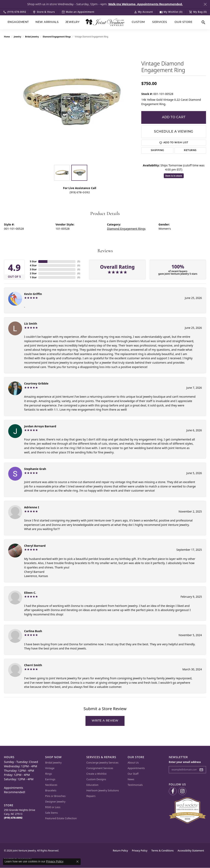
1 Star (33, 277)
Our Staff (133, 774)
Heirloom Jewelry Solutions (103, 790)
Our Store (183, 22)
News (131, 779)
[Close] (205, 4)
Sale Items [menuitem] (52, 813)
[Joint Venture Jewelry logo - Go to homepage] (105, 22)
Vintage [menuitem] (50, 768)
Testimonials (135, 785)
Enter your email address (185, 762)
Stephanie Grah (35, 469)
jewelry (17, 37)
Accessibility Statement (191, 851)
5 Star (33, 261)
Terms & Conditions (163, 851)
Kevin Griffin (33, 294)
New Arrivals (47, 22)
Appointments (136, 768)
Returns (190, 150)
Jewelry (72, 22)
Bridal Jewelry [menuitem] (53, 763)
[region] (71, 103)
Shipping (157, 150)
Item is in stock (174, 176)
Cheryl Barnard (35, 546)
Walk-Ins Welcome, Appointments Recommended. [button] (145, 4)
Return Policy (120, 851)
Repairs (91, 796)
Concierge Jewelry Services (103, 763)
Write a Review (105, 721)
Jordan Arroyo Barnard (40, 426)
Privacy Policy (140, 851)
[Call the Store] (13, 818)
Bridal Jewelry (32, 37)
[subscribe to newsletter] (202, 770)
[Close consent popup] (78, 862)
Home (7, 37)
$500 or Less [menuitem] (53, 807)
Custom (138, 22)
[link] (15, 12)
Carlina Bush (33, 631)
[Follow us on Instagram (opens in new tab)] (182, 791)
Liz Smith (31, 324)
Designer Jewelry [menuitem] (55, 802)
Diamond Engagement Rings (57, 37)
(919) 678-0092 (80, 193)
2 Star (33, 273)
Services (160, 22)
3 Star (33, 269)
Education (93, 785)
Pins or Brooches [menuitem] (55, 796)
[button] (143, 12)
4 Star (33, 265)
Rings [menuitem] (49, 774)
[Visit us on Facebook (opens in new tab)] (173, 791)
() (79, 261)
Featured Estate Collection (61, 818)
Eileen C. (30, 593)
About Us (133, 763)
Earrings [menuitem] (50, 779)
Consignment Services (100, 768)
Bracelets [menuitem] (51, 790)
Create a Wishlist (97, 774)
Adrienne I (32, 507)
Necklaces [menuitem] (51, 785)
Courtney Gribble (36, 383)
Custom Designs (96, 779)
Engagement (18, 22)
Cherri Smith (33, 665)
